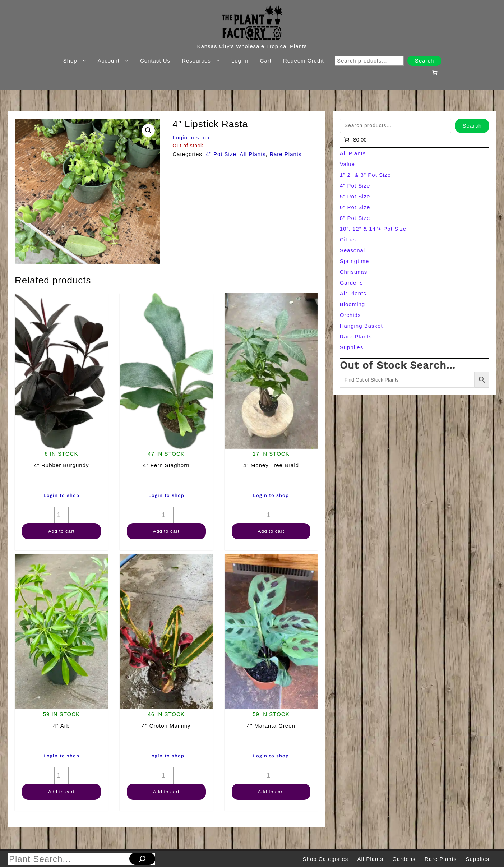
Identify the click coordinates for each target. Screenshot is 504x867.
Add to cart (61, 531)
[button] (148, 130)
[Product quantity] (61, 515)
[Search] (142, 859)
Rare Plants (285, 154)
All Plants (253, 154)
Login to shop (191, 137)
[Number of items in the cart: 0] (435, 73)
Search (425, 61)
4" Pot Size (221, 154)
